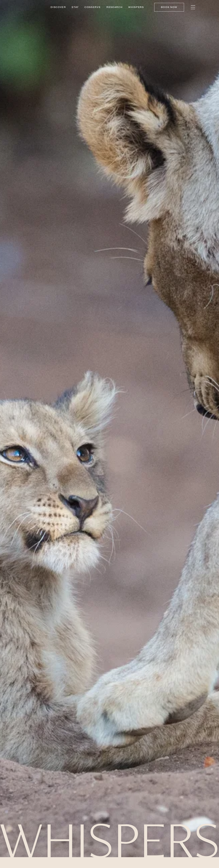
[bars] (193, 7)
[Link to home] (32, 7)
